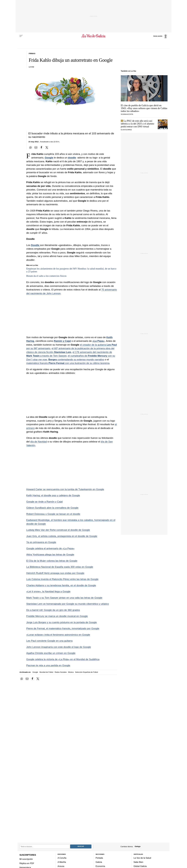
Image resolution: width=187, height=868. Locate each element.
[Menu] (21, 36)
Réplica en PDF (27, 863)
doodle (72, 158)
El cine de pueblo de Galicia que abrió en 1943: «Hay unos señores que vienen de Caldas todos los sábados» (144, 108)
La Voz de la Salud (142, 858)
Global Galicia (140, 866)
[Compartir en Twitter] (47, 148)
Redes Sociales (61, 672)
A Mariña (62, 862)
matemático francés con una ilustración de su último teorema (68, 363)
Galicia (99, 862)
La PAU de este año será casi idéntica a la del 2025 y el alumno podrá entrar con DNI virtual (137, 124)
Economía (100, 866)
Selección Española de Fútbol (86, 672)
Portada (99, 858)
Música (71, 672)
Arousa (61, 866)
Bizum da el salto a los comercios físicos (46, 276)
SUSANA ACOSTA (127, 114)
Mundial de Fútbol (46, 672)
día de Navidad (39, 442)
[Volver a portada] (94, 36)
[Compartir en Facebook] (41, 148)
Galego (138, 846)
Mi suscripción (26, 859)
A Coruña (62, 858)
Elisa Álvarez (126, 130)
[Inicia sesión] (161, 36)
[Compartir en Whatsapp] (31, 148)
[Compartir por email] (36, 148)
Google (49, 158)
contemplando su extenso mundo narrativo (76, 360)
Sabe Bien (138, 862)
